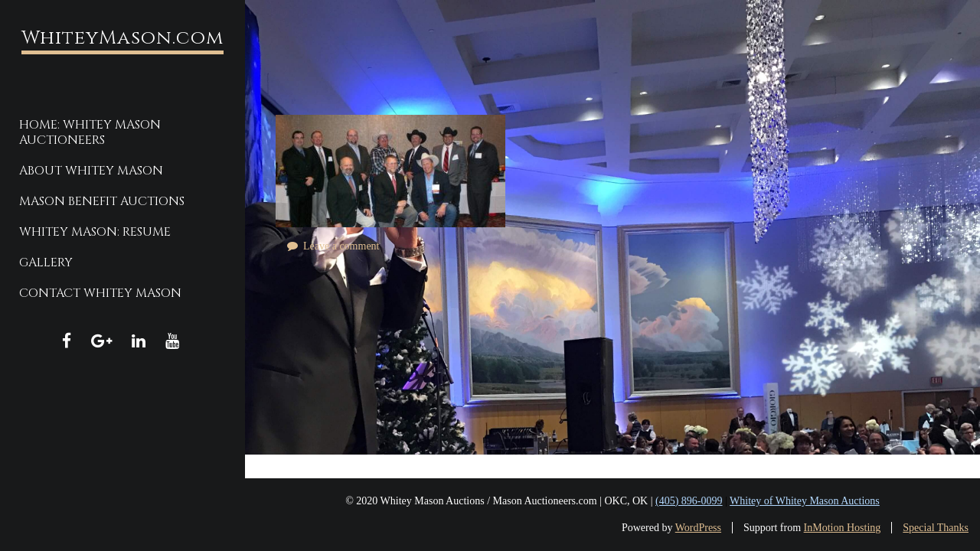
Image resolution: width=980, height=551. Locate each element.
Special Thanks (936, 528)
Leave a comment (341, 246)
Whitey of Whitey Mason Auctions (805, 501)
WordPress (698, 528)
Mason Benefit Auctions (102, 201)
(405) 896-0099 (689, 501)
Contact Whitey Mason (100, 293)
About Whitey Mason (91, 171)
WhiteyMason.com (122, 38)
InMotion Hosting (843, 528)
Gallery (46, 262)
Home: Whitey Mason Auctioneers (90, 132)
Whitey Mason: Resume (95, 232)
